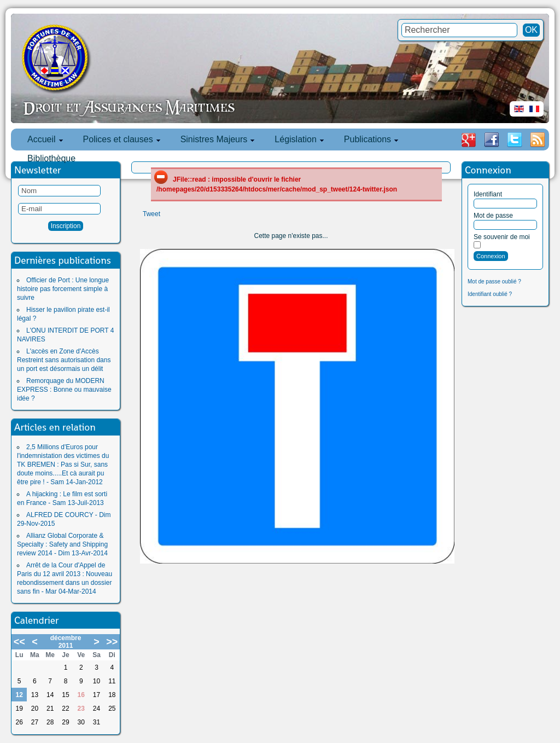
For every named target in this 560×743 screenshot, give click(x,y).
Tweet (151, 214)
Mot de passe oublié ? (494, 281)
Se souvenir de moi (502, 237)
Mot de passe (493, 216)
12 (19, 695)
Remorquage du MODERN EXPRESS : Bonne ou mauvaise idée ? (64, 390)
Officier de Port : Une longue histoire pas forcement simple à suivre (63, 289)
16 (81, 695)
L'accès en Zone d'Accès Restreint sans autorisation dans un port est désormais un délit (64, 360)
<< (19, 642)
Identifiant (488, 194)
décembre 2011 (66, 642)
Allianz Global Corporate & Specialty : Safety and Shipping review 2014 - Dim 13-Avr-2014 (62, 544)
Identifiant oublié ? (490, 294)
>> (112, 642)
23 (81, 709)
